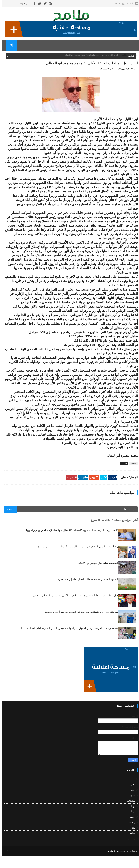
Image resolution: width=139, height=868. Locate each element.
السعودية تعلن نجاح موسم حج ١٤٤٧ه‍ (97, 576)
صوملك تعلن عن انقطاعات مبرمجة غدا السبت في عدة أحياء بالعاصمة (80, 625)
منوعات (130, 852)
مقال (131, 841)
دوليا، (131, 825)
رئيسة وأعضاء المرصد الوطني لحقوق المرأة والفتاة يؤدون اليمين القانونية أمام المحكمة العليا (68, 641)
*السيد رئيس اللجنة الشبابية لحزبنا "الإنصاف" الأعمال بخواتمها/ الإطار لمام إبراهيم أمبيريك (70, 543)
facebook (10, 523)
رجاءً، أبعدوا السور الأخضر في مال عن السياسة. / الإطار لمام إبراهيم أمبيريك (76, 560)
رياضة (131, 830)
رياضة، (130, 835)
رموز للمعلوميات (111, 863)
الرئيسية (132, 58)
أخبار (131, 798)
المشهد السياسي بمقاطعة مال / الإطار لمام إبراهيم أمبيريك (85, 592)
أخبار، (131, 808)
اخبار (131, 803)
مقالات (122, 58)
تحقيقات (130, 814)
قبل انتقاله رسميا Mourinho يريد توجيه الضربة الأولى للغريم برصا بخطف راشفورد (73, 609)
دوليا (132, 819)
